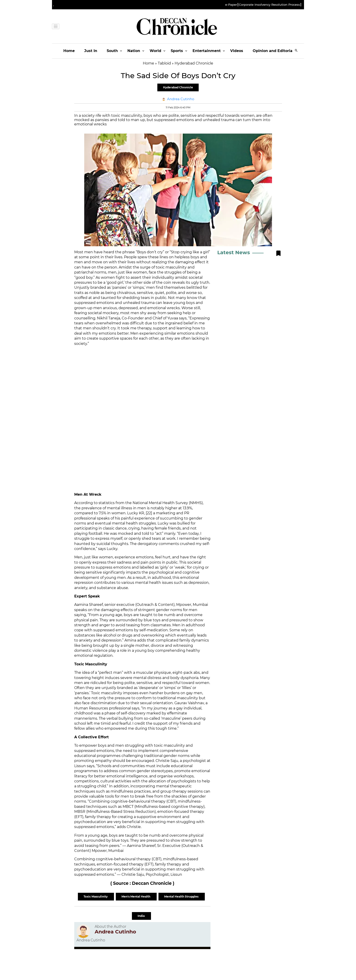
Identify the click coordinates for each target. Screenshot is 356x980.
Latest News (234, 252)
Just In (91, 51)
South (112, 51)
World (155, 51)
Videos (237, 51)
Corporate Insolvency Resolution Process (269, 5)
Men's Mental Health (136, 897)
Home (69, 51)
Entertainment (207, 51)
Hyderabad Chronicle (178, 87)
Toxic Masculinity (96, 897)
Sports (177, 51)
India (141, 916)
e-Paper (231, 5)
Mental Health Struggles (182, 897)
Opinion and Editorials (274, 51)
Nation (134, 51)
